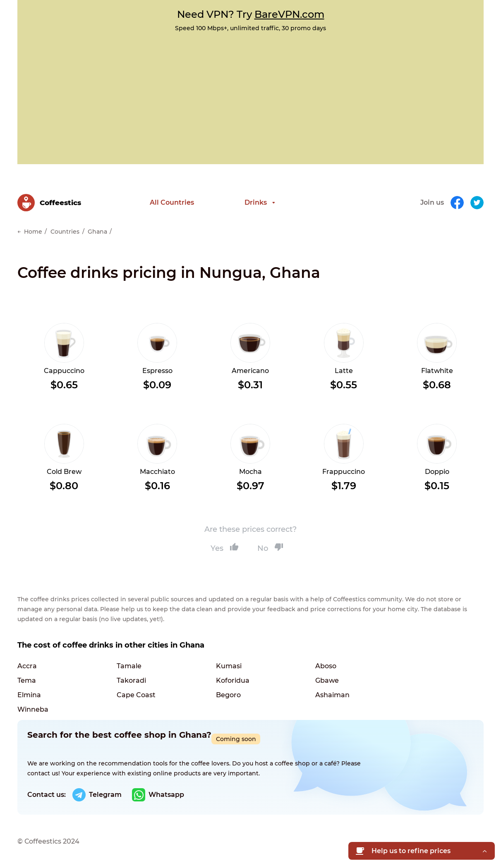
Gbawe (327, 680)
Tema (27, 680)
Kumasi (229, 666)
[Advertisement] (250, 94)
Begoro (228, 695)
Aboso (326, 666)
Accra (27, 666)
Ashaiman (332, 695)
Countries (65, 232)
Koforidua (233, 680)
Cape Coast (136, 695)
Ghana (97, 232)
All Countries (172, 202)
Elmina (29, 695)
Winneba (33, 709)
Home (33, 232)
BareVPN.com (289, 14)
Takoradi (131, 680)
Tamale (129, 666)
